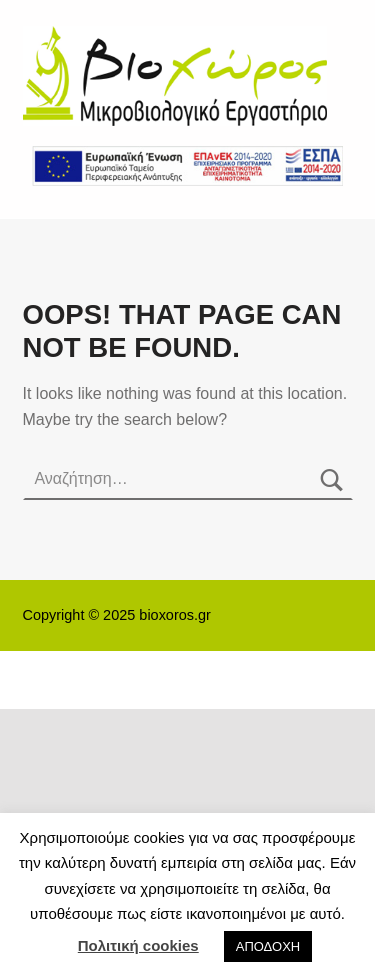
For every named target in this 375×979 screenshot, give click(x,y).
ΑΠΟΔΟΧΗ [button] (268, 946)
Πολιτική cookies (138, 945)
